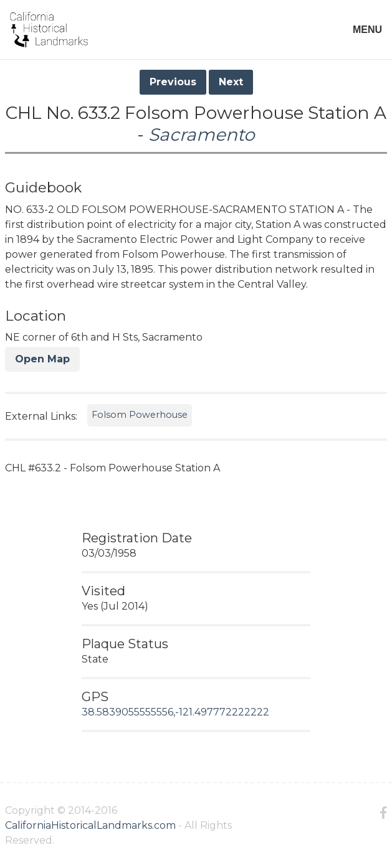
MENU (367, 30)
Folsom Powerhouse (140, 415)
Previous (173, 82)
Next (231, 82)
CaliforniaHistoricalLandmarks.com (90, 825)
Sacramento (202, 134)
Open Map (42, 359)
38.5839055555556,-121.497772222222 (175, 712)
